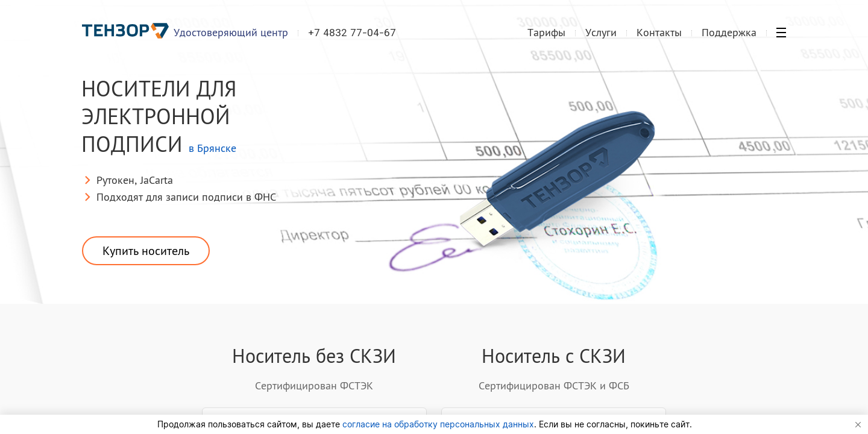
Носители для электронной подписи (159, 118)
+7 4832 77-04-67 (352, 33)
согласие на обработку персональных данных (438, 424)
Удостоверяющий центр (231, 32)
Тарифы (546, 32)
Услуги (601, 32)
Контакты (659, 32)
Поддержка (729, 32)
